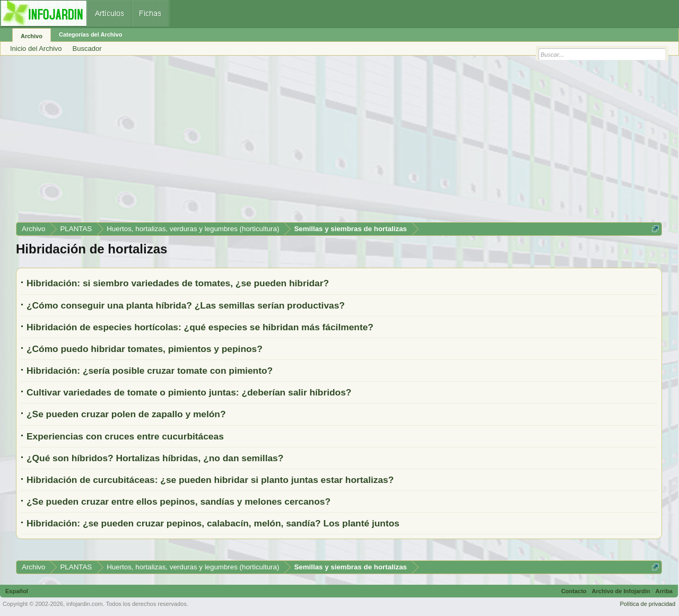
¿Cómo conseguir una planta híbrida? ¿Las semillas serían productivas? (186, 305)
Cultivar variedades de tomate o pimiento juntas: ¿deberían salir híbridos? (189, 392)
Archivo (32, 36)
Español (17, 591)
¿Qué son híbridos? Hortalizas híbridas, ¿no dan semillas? (155, 458)
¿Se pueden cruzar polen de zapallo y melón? (126, 414)
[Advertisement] (334, 143)
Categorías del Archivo (90, 34)
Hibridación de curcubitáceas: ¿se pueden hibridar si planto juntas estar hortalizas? (210, 480)
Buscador (87, 49)
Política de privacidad (647, 604)
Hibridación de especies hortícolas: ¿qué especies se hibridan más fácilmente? (200, 327)
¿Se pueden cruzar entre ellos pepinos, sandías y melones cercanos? (179, 501)
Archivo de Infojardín (621, 591)
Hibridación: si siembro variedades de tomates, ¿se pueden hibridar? (178, 283)
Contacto (574, 591)
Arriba (664, 591)
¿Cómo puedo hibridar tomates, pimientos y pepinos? (145, 349)
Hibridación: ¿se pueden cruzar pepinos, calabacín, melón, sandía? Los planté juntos (213, 523)
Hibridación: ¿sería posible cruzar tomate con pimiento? (150, 371)
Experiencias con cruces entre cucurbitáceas (125, 436)
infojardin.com (84, 604)
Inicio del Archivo (36, 49)
